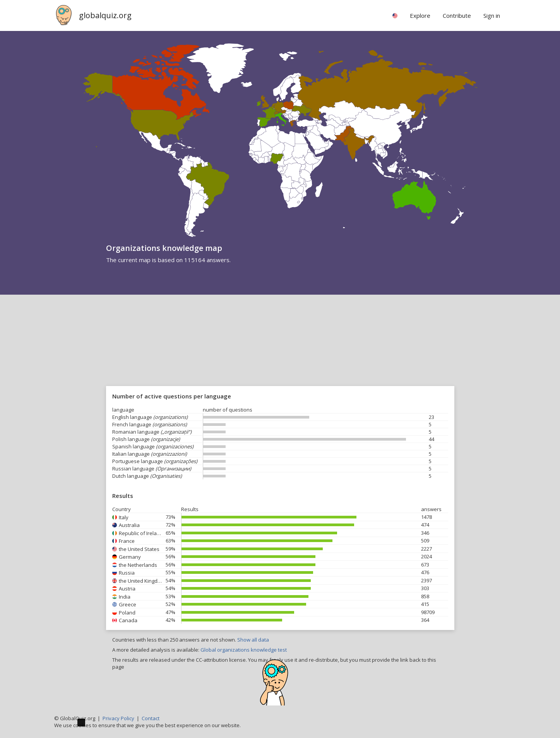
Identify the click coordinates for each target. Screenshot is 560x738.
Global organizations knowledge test (244, 650)
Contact (151, 718)
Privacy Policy (118, 718)
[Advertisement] (280, 353)
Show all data (253, 640)
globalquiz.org (105, 15)
